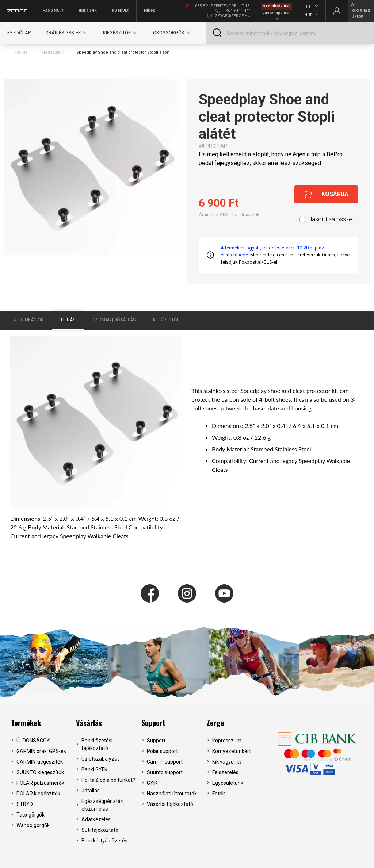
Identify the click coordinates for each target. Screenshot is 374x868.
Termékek (26, 723)
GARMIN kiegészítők (40, 762)
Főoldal (22, 52)
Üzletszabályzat (100, 759)
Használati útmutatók (172, 794)
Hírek (150, 11)
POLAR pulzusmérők (40, 783)
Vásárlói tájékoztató (170, 804)
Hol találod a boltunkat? (108, 780)
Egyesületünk (228, 783)
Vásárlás (89, 723)
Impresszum (227, 741)
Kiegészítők (52, 52)
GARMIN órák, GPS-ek (41, 751)
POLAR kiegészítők (38, 794)
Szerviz (120, 11)
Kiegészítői (165, 320)
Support (153, 723)
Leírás (68, 320)
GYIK (152, 783)
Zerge (215, 723)
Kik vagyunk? (227, 762)
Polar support (162, 751)
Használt (53, 11)
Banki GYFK (94, 769)
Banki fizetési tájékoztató (97, 744)
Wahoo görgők (33, 825)
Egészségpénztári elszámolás (102, 805)
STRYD (25, 804)
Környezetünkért (232, 751)
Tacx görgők (30, 815)
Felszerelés (225, 772)
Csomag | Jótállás (114, 320)
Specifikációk (28, 320)
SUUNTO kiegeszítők (40, 772)
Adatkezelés (96, 819)
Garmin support (165, 762)
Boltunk (88, 11)
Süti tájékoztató (100, 830)
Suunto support (165, 772)
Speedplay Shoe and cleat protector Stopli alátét (123, 52)
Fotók (219, 794)
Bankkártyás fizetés (104, 841)
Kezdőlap (19, 33)
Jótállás (91, 791)
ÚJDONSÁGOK (33, 741)
